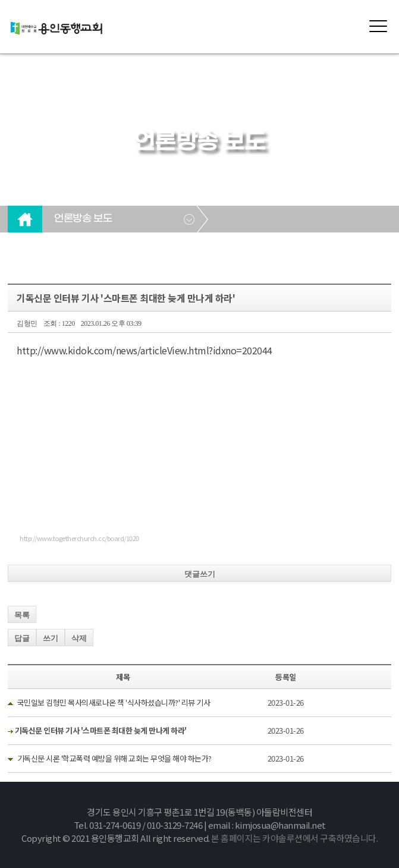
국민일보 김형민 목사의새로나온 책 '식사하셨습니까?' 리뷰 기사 (114, 702)
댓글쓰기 (200, 574)
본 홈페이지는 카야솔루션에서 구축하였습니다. (294, 838)
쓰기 (51, 638)
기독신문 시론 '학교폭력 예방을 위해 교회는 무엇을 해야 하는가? (114, 758)
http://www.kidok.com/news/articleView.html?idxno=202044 (144, 350)
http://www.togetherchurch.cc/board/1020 (79, 538)
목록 (22, 615)
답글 (22, 638)
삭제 (79, 638)
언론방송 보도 (83, 219)
